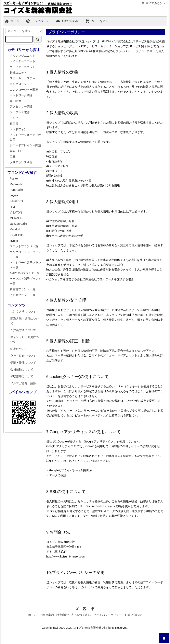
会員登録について (22, 369)
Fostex (14, 179)
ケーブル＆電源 (20, 112)
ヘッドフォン (18, 129)
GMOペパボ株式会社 (115, 41)
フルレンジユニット (23, 56)
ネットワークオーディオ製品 (25, 137)
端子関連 (15, 101)
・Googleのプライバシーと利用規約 (69, 470)
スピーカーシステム (23, 78)
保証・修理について (23, 363)
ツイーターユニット (23, 61)
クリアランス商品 (21, 162)
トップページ (37, 21)
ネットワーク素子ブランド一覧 (25, 265)
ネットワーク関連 (21, 95)
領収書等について (22, 376)
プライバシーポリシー (108, 615)
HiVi (12, 207)
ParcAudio (16, 190)
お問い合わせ (67, 21)
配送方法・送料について (25, 321)
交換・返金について (23, 356)
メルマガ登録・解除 (23, 383)
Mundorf (15, 229)
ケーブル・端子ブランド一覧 (25, 281)
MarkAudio (17, 184)
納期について (19, 349)
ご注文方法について (23, 312)
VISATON (16, 212)
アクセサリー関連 (21, 106)
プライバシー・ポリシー (131, 51)
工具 (13, 157)
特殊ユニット (18, 73)
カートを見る (97, 21)
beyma (14, 195)
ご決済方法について (23, 330)
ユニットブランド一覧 (24, 246)
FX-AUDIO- (17, 235)
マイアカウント (153, 3)
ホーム (12, 21)
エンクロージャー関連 (24, 90)
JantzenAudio (18, 224)
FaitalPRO (16, 201)
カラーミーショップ (113, 46)
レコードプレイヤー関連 (25, 145)
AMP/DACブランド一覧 (25, 273)
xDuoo (14, 241)
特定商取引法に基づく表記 (74, 615)
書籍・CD (16, 151)
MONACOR (17, 218)
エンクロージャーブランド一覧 (25, 254)
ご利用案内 (47, 615)
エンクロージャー (21, 84)
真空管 (14, 124)
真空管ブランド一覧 (23, 289)
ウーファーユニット (23, 67)
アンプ (14, 118)
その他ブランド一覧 (23, 295)
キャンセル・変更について (25, 340)
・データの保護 (56, 475)
